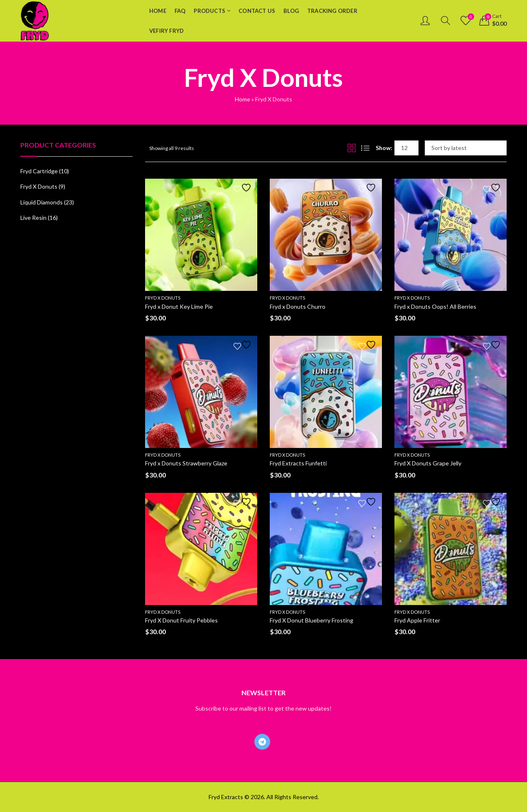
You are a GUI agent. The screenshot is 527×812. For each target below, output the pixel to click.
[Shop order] (466, 148)
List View (365, 148)
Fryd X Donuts (163, 298)
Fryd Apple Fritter (417, 620)
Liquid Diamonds (42, 202)
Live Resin (33, 218)
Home (243, 99)
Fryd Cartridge (39, 171)
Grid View (352, 148)
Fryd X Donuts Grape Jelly (428, 463)
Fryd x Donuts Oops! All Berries (435, 306)
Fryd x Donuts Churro (298, 306)
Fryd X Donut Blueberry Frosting (312, 620)
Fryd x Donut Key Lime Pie (179, 306)
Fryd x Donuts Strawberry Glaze (186, 463)
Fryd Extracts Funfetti (298, 463)
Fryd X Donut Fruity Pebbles (181, 620)
